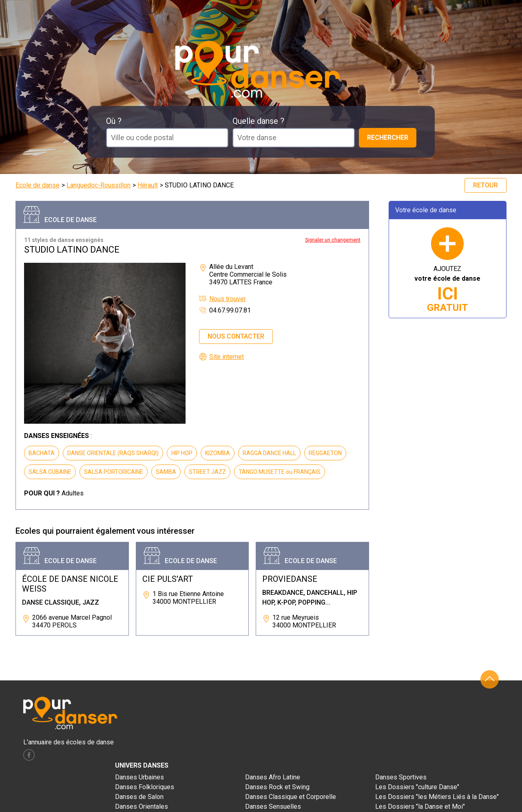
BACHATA (42, 453)
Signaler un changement (333, 240)
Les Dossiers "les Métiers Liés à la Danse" (437, 797)
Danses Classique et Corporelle (291, 797)
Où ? (114, 121)
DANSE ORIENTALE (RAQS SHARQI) (113, 453)
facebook (29, 755)
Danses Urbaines (139, 777)
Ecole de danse (38, 185)
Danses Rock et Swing (277, 787)
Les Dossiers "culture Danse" (417, 787)
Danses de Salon (139, 797)
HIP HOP (182, 453)
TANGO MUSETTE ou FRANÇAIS (280, 472)
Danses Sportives (401, 777)
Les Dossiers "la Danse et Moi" (420, 806)
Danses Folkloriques (145, 787)
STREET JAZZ (207, 472)
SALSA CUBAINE (50, 472)
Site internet (227, 357)
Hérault (148, 185)
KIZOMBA (218, 453)
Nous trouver (228, 299)
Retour (486, 185)
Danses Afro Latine (273, 777)
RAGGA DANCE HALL (269, 453)
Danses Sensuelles (273, 806)
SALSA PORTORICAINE (114, 472)
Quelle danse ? (258, 121)
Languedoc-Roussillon (98, 185)
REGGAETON (325, 453)
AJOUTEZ (447, 289)
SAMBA (166, 472)
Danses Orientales (142, 806)
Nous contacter (236, 336)
